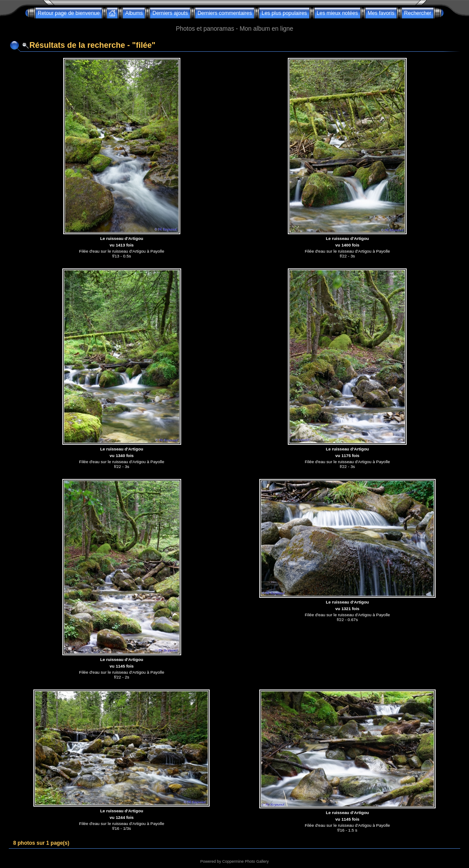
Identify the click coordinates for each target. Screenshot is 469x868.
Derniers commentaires (225, 13)
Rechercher (418, 13)
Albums (134, 13)
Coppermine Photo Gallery (245, 861)
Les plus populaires (284, 13)
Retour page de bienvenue (69, 13)
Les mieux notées (337, 13)
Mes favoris (381, 13)
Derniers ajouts (170, 13)
